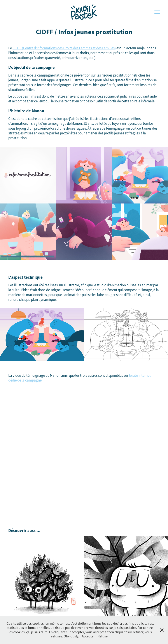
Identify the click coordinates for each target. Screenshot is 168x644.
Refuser (103, 636)
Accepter (88, 636)
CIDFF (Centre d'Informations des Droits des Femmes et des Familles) (64, 48)
